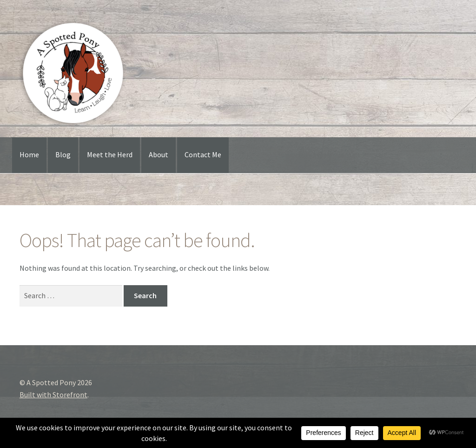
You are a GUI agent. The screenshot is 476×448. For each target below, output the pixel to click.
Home (29, 154)
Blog (63, 154)
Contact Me (203, 154)
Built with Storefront (53, 395)
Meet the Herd (110, 154)
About (159, 154)
